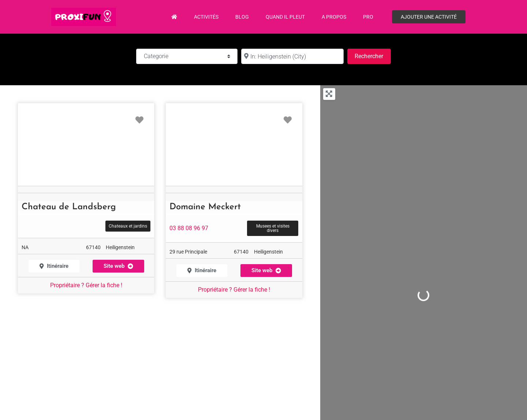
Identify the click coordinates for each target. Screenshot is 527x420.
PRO (368, 17)
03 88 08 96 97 (189, 228)
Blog (242, 17)
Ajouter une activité (429, 17)
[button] (118, 266)
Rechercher (373, 55)
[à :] (292, 56)
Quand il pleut (285, 17)
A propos (334, 17)
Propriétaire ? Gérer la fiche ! (86, 285)
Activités (206, 17)
